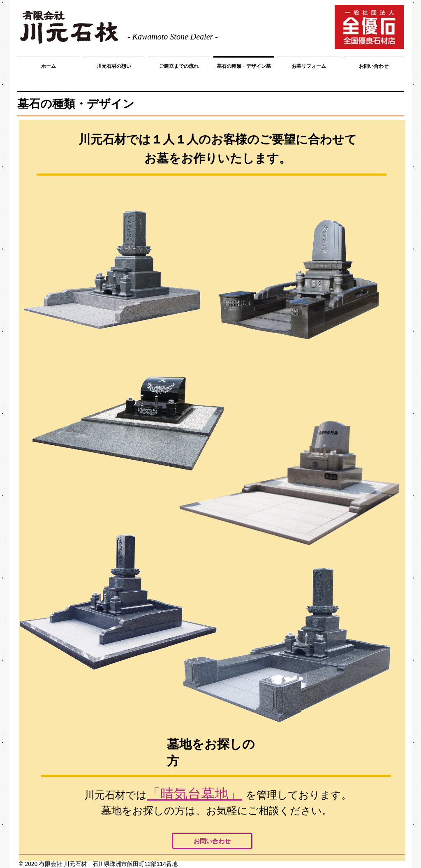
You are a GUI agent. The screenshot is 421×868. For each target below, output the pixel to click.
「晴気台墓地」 (194, 794)
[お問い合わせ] (212, 841)
